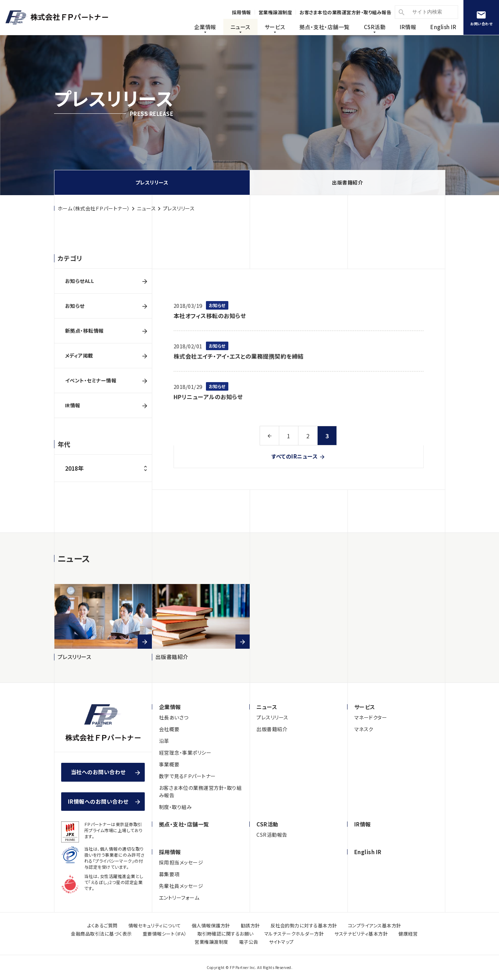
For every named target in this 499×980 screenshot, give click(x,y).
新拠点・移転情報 (84, 331)
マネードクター (371, 717)
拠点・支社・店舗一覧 (184, 824)
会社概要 (169, 729)
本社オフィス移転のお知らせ (210, 316)
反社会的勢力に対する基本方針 (304, 925)
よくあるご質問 (102, 925)
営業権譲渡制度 (211, 942)
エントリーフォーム (179, 898)
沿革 (164, 741)
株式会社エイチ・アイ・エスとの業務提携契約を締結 (239, 356)
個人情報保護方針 (211, 925)
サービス (275, 27)
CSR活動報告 (272, 835)
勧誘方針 (250, 925)
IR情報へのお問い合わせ (98, 801)
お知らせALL (80, 281)
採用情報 (170, 852)
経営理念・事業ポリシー (185, 753)
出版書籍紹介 (347, 182)
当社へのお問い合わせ (101, 772)
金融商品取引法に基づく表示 (101, 934)
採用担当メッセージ (181, 862)
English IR (443, 27)
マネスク (364, 729)
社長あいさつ (174, 717)
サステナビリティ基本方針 (361, 934)
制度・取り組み (176, 807)
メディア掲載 (79, 355)
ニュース (240, 27)
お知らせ (75, 306)
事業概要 (169, 764)
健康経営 (408, 934)
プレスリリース (152, 182)
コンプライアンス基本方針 (375, 925)
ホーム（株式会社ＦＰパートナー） (94, 208)
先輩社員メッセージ (181, 886)
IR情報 (408, 27)
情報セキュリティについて (155, 925)
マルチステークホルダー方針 (294, 934)
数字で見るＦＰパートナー (187, 776)
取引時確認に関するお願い (225, 934)
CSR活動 (375, 27)
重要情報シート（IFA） (165, 934)
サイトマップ (281, 942)
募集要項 (169, 874)
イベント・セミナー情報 (91, 380)
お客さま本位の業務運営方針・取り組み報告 (200, 791)
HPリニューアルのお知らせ (208, 397)
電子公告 (249, 942)
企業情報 (205, 27)
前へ (269, 436)
